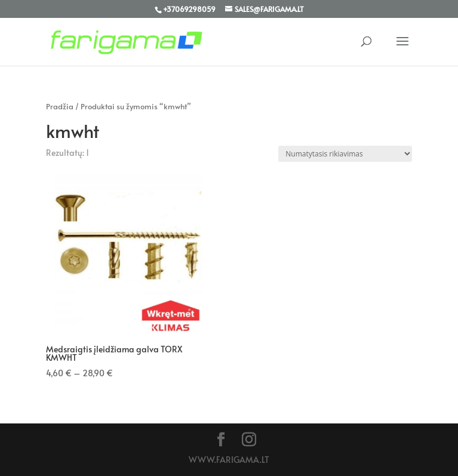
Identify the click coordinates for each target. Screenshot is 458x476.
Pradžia (60, 106)
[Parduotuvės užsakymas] (345, 154)
